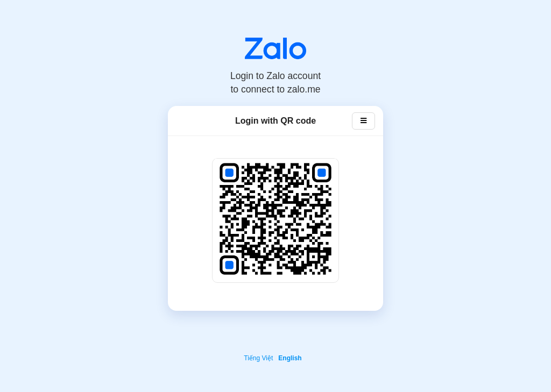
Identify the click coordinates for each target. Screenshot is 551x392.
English (290, 358)
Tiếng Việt (258, 358)
